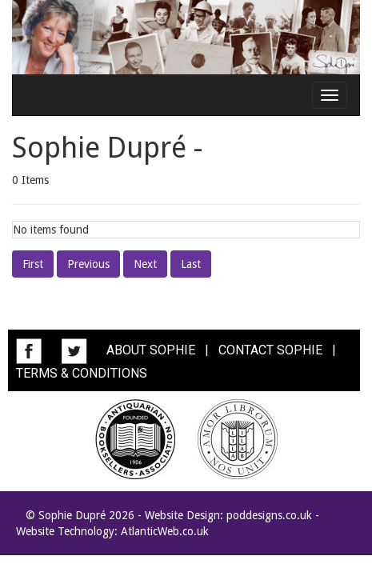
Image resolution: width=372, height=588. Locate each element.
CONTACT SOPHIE (270, 350)
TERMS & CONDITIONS (82, 373)
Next (145, 264)
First (33, 264)
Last (191, 264)
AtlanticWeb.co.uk (165, 531)
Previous (88, 264)
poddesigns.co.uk (269, 515)
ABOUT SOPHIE (151, 350)
